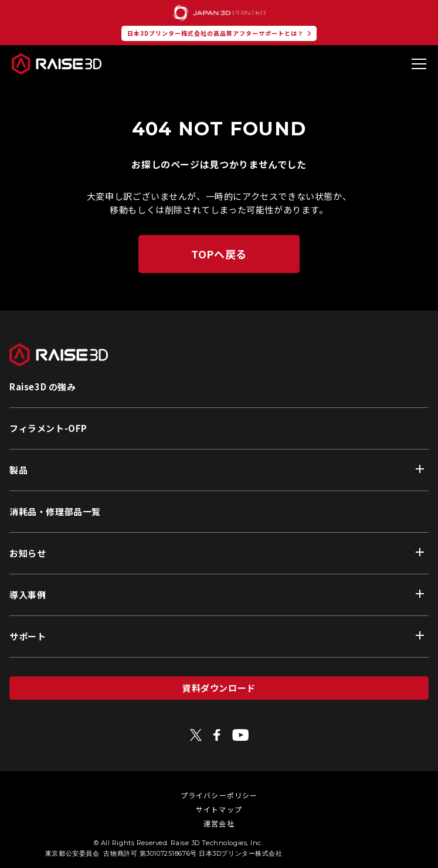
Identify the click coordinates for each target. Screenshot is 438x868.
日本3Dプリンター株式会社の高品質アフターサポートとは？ (215, 33)
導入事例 (28, 595)
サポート (28, 636)
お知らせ (28, 553)
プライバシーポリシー (219, 795)
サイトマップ (219, 809)
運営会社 (219, 823)
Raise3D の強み (43, 387)
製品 (18, 470)
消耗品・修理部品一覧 (55, 511)
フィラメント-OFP (48, 428)
